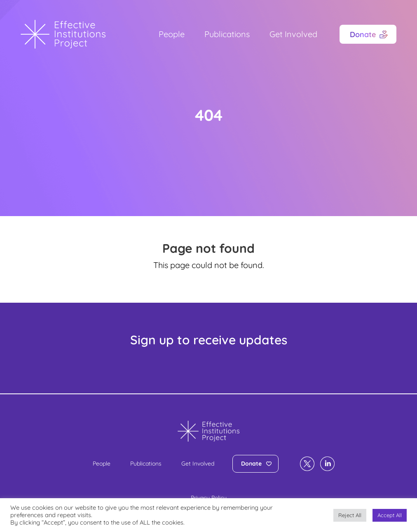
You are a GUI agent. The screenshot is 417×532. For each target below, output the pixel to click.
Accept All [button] (390, 515)
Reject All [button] (350, 515)
